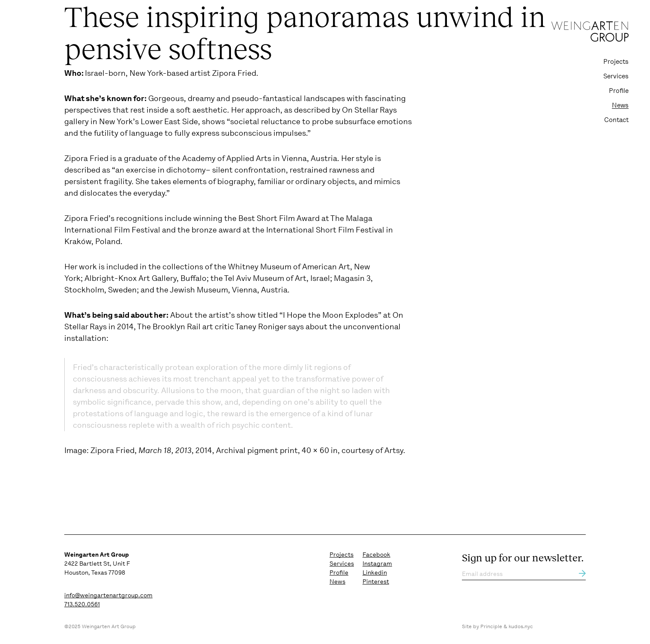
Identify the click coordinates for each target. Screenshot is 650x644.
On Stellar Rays (369, 110)
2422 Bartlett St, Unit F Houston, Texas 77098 (97, 563)
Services (616, 76)
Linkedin (375, 572)
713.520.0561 (82, 604)
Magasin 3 (352, 278)
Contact (616, 120)
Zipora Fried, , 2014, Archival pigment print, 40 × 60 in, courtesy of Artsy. (248, 450)
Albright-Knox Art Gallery (130, 278)
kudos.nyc (521, 626)
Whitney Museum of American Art (289, 267)
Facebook (376, 555)
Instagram (377, 563)
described (312, 110)
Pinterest (376, 581)
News (620, 105)
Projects (616, 62)
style (364, 158)
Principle (491, 626)
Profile (619, 91)
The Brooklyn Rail (169, 327)
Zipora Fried (234, 73)
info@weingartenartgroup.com (108, 595)
